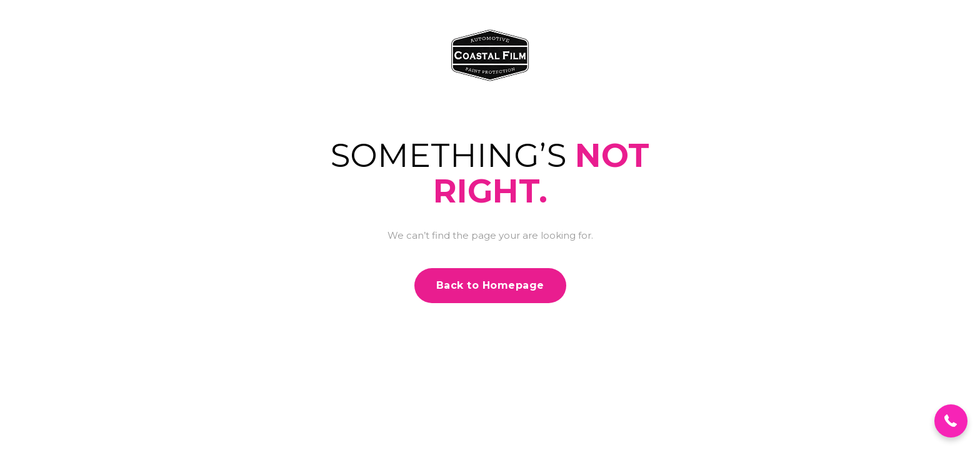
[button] (951, 421)
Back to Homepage (490, 285)
